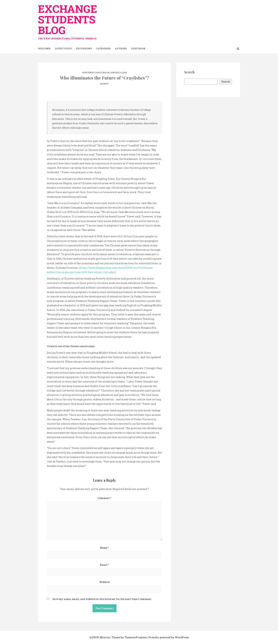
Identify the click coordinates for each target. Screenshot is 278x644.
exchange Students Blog (70, 20)
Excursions (84, 48)
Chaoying (101, 73)
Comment (104, 498)
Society (104, 84)
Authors (121, 48)
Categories (103, 48)
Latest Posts (63, 48)
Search (226, 82)
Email (105, 565)
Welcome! (44, 48)
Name (104, 548)
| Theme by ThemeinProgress (129, 637)
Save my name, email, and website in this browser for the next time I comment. (102, 599)
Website (104, 582)
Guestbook (138, 48)
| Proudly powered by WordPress (168, 637)
